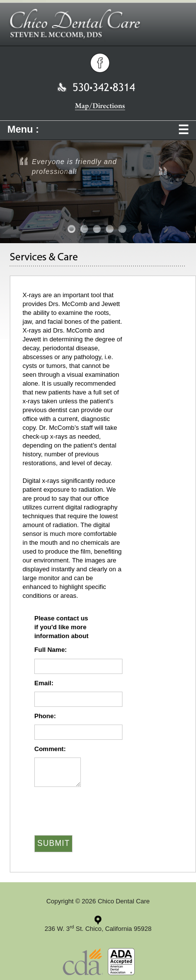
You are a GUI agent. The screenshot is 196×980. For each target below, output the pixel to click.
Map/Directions (100, 107)
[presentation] (86, 805)
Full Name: (50, 650)
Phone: (45, 716)
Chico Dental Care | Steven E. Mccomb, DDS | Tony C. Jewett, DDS (98, 25)
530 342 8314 (96, 87)
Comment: (50, 749)
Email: (44, 683)
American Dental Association (121, 962)
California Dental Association (83, 962)
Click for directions (98, 920)
